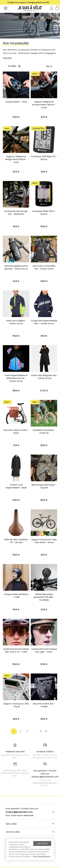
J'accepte (42, 843)
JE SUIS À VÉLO (13, 832)
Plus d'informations (42, 857)
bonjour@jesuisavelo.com (45, 783)
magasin (22, 2)
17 (41, 731)
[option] (29, 2)
